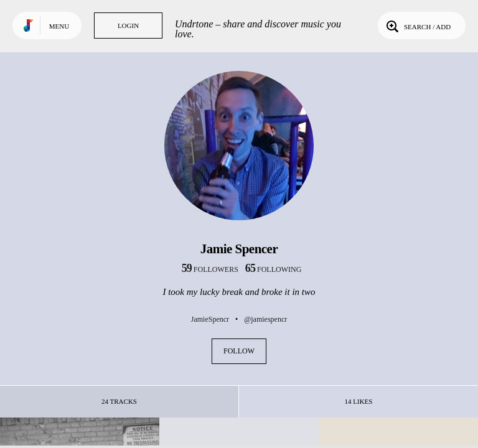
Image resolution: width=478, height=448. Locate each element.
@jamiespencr (265, 319)
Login (128, 26)
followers (210, 269)
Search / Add (417, 26)
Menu (59, 26)
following (274, 269)
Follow (239, 351)
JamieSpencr (210, 319)
